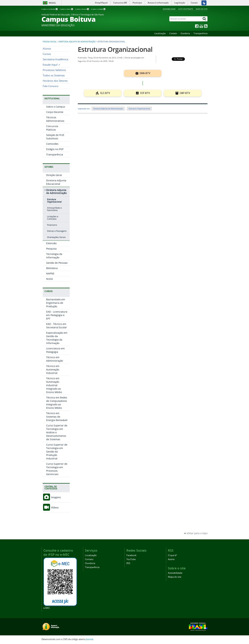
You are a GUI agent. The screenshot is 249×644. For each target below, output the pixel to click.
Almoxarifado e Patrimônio (54, 209)
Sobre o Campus (56, 107)
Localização (160, 33)
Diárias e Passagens (57, 231)
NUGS (50, 279)
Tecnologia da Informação (54, 256)
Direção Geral (54, 175)
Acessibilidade (169, 9)
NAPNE (50, 273)
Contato (173, 33)
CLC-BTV (103, 93)
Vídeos (51, 507)
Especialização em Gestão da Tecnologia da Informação (57, 338)
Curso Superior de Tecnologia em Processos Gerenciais (57, 469)
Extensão (51, 243)
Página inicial (50, 42)
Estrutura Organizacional (54, 201)
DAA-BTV (143, 73)
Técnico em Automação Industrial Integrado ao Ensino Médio (54, 385)
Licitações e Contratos (53, 218)
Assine (171, 559)
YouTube (131, 559)
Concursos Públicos (52, 128)
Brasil (52, 3)
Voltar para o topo (196, 533)
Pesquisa (51, 249)
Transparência (200, 33)
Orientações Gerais (56, 237)
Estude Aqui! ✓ (52, 65)
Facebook (131, 555)
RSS (128, 563)
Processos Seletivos (54, 70)
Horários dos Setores (55, 81)
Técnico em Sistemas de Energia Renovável (57, 417)
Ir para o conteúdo (50, 9)
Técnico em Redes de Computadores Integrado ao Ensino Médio (57, 403)
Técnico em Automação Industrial (53, 369)
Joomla (90, 639)
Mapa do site (202, 9)
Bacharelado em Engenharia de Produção (56, 303)
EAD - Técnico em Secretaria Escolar (57, 326)
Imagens (52, 497)
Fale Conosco (51, 86)
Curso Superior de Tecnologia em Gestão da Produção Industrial (57, 452)
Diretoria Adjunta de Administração (77, 42)
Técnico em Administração (55, 359)
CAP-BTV (183, 93)
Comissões (52, 144)
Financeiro (52, 225)
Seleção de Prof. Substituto (55, 137)
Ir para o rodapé (98, 9)
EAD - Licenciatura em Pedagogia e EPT (57, 315)
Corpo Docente (55, 112)
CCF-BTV (143, 93)
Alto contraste (186, 9)
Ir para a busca (82, 9)
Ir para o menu (67, 9)
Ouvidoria (185, 33)
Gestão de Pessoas (57, 263)
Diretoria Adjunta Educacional (56, 182)
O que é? (172, 555)
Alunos (47, 49)
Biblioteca (52, 268)
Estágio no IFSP (55, 149)
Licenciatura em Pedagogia (55, 350)
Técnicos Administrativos (55, 119)
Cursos (47, 54)
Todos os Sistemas (54, 75)
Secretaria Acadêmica (55, 59)
